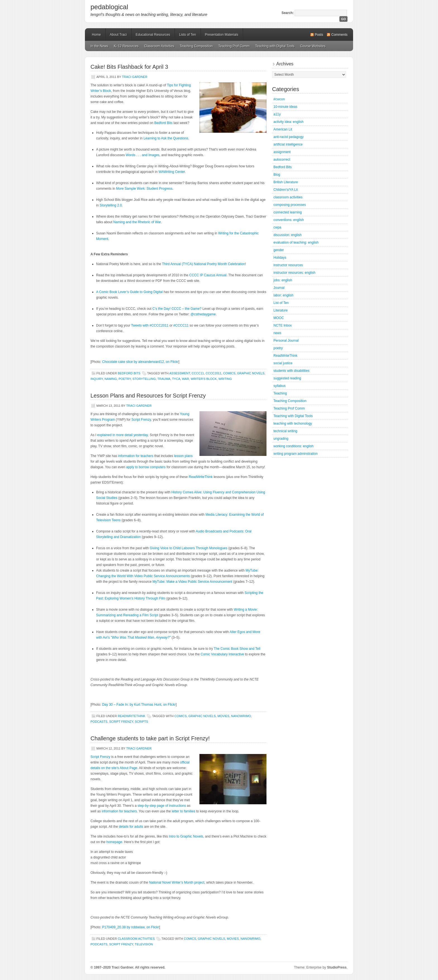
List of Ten (281, 303)
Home (96, 35)
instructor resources (288, 265)
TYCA (176, 379)
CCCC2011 (213, 373)
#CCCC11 (181, 325)
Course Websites (313, 46)
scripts (142, 722)
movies (223, 716)
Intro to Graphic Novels (186, 836)
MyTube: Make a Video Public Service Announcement (192, 582)
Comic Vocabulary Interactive (222, 654)
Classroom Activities (159, 46)
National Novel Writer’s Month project (177, 883)
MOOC (279, 318)
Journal (279, 288)
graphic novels (251, 373)
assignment (282, 152)
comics (229, 373)
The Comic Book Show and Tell (237, 649)
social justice (283, 363)
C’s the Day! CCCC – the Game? (177, 309)
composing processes (290, 205)
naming (111, 379)
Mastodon (166, 968)
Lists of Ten (187, 35)
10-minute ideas (285, 107)
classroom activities (136, 939)
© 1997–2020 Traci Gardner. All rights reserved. (128, 967)
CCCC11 (198, 373)
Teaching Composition (196, 46)
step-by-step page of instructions (162, 806)
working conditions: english (293, 446)
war (185, 379)
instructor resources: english (294, 273)
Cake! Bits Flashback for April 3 (129, 67)
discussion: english (288, 235)
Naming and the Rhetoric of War (137, 222)
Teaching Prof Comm (234, 46)
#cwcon (279, 99)
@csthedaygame (203, 314)
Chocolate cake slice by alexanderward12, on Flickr (140, 362)
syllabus (279, 386)
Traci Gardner (135, 77)
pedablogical (109, 7)
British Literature (286, 182)
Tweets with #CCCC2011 (150, 325)
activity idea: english (288, 122)
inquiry (97, 379)
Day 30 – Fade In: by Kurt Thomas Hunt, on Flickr (139, 705)
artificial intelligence (288, 144)
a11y (277, 114)
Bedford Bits (163, 123)
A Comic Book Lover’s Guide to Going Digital (129, 292)
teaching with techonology (293, 424)
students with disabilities (291, 371)
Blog (277, 175)
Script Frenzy (141, 420)
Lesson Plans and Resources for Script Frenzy (148, 396)
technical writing (285, 431)
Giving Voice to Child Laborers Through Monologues (189, 548)
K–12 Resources (126, 46)
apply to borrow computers (146, 467)
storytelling (144, 379)
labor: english (283, 295)
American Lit (283, 129)
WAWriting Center (172, 172)
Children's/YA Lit (286, 190)
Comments (339, 35)
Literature (281, 310)
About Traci (118, 35)
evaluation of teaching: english (296, 242)
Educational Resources (153, 35)
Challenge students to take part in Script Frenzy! (150, 738)
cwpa (277, 227)
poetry (125, 379)
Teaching (280, 393)
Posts (319, 35)
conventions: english (289, 220)
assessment (180, 373)
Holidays (280, 258)
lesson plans (183, 456)
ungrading (281, 439)
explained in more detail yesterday (122, 435)
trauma (164, 379)
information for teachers (136, 456)
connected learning (288, 212)
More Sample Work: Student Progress (144, 189)
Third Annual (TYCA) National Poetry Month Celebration (203, 264)
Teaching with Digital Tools (275, 46)
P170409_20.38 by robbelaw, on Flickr (130, 927)
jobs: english (283, 280)
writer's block (204, 379)
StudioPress (337, 967)
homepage (114, 842)
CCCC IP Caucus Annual (208, 275)
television (144, 944)
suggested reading (287, 378)
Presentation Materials (222, 35)
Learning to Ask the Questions (166, 138)
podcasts (99, 722)
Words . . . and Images (143, 155)
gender (279, 250)
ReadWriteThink (201, 477)
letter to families (184, 811)
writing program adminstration (296, 454)
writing (225, 379)
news (277, 333)
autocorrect (282, 160)
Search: (288, 13)
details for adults (131, 827)
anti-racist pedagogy (289, 137)
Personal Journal (286, 341)
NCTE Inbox (283, 325)
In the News (99, 46)
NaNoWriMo (241, 716)
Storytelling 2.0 (111, 205)
